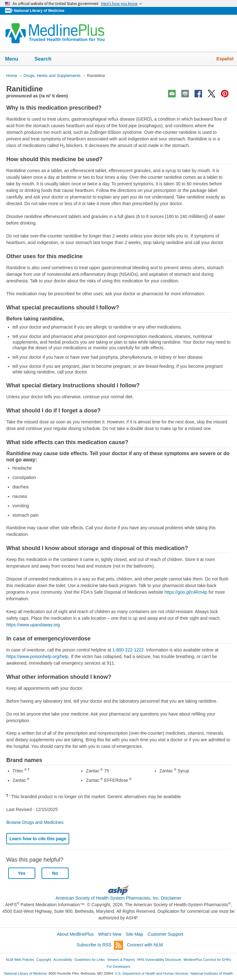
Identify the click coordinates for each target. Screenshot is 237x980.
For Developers (118, 966)
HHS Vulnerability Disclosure (159, 960)
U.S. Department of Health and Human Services (152, 973)
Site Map (135, 934)
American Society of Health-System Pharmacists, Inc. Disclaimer (118, 898)
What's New (110, 934)
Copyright (44, 960)
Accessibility (63, 960)
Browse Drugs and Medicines (35, 822)
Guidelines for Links (89, 960)
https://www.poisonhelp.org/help (37, 656)
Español (225, 59)
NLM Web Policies (20, 960)
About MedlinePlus (75, 934)
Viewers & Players (121, 960)
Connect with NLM (145, 945)
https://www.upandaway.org (33, 625)
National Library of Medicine (39, 11)
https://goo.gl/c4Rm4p (186, 592)
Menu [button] (16, 59)
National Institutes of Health (212, 973)
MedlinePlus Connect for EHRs (207, 960)
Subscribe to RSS (100, 945)
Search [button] (47, 59)
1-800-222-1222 (128, 650)
